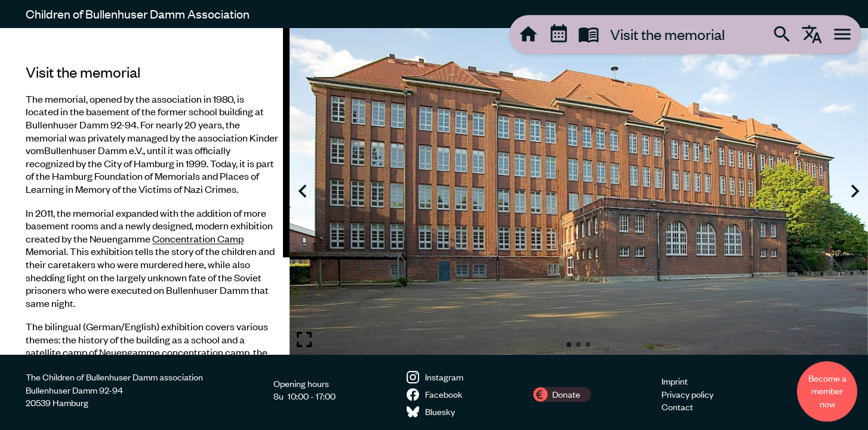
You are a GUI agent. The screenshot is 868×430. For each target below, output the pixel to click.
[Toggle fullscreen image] (304, 340)
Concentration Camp (198, 238)
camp (75, 352)
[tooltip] (528, 34)
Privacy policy (687, 394)
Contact (677, 407)
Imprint (675, 381)
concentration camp (206, 352)
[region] (145, 191)
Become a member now (827, 391)
